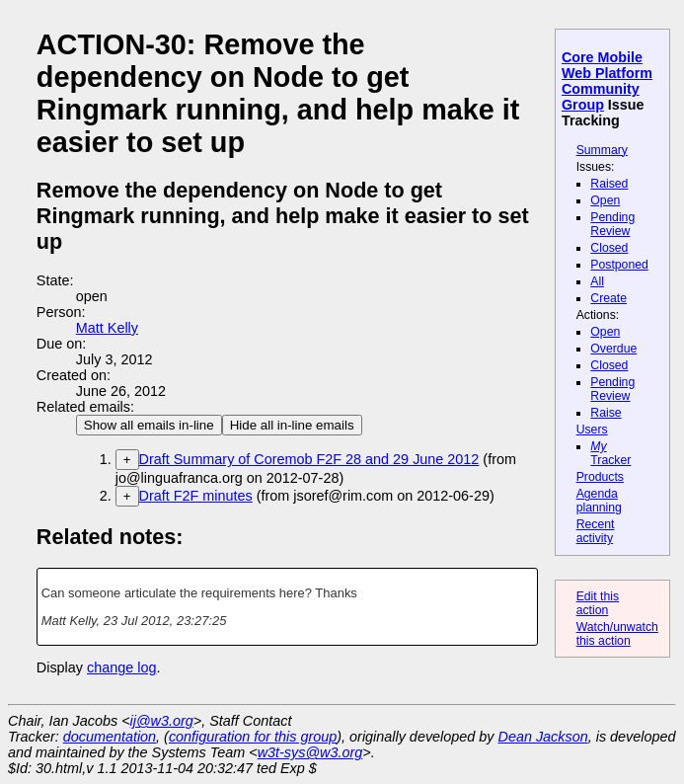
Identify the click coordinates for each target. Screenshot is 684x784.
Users (592, 430)
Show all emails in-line (149, 425)
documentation (110, 737)
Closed (609, 248)
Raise (606, 413)
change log (121, 667)
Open (605, 200)
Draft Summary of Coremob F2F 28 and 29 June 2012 (309, 459)
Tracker (610, 453)
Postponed (619, 265)
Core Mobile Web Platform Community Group (607, 81)
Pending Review (612, 224)
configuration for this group (253, 737)
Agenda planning (599, 501)
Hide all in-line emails (292, 425)
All (597, 281)
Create (608, 298)
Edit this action (598, 603)
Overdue (613, 349)
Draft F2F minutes (196, 496)
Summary (602, 150)
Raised (609, 184)
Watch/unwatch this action (617, 634)
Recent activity (596, 531)
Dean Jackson (543, 737)
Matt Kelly (107, 328)
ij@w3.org (162, 721)
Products (600, 477)
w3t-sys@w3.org (310, 752)
